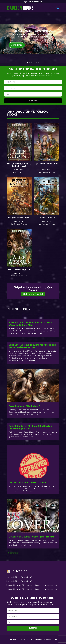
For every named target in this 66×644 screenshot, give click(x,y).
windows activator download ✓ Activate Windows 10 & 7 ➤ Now (30, 324)
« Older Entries (13, 553)
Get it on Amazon (19, 172)
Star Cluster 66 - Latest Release (33, 31)
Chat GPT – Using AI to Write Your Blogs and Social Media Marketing (32, 346)
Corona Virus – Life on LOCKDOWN (27, 483)
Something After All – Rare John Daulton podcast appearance (30, 427)
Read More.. (19, 170)
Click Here (17, 45)
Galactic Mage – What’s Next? (25, 406)
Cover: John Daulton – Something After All (31, 537)
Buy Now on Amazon (47, 172)
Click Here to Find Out (33, 294)
